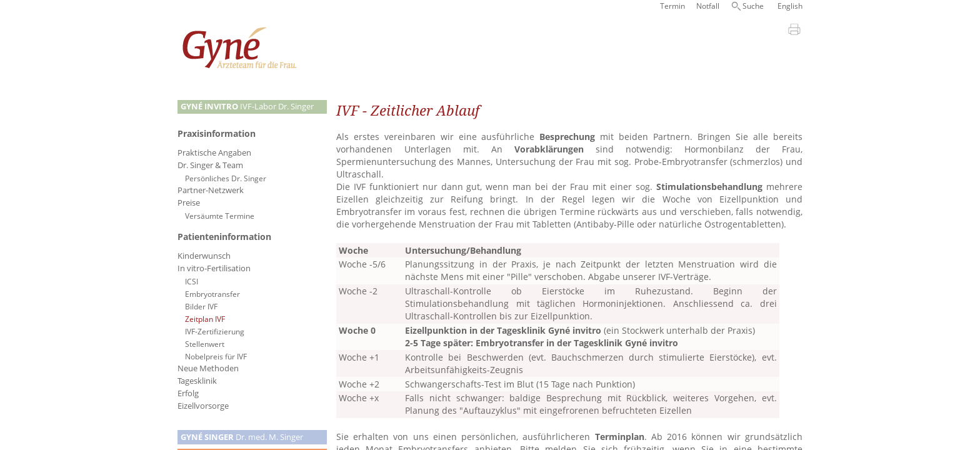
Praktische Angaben (214, 153)
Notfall (708, 6)
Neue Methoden (208, 368)
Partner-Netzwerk (211, 190)
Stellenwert (205, 344)
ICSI (192, 281)
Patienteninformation (224, 237)
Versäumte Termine (220, 216)
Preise (189, 203)
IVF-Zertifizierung (215, 331)
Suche (753, 6)
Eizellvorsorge (203, 406)
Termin (672, 6)
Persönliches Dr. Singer (226, 178)
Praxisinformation (217, 133)
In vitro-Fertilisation (214, 268)
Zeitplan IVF (205, 319)
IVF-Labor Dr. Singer (247, 107)
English (790, 6)
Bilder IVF (201, 306)
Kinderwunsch (204, 256)
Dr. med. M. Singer (242, 437)
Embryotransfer (212, 294)
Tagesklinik (197, 381)
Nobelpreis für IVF (216, 356)
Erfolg (188, 393)
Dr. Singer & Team (210, 165)
